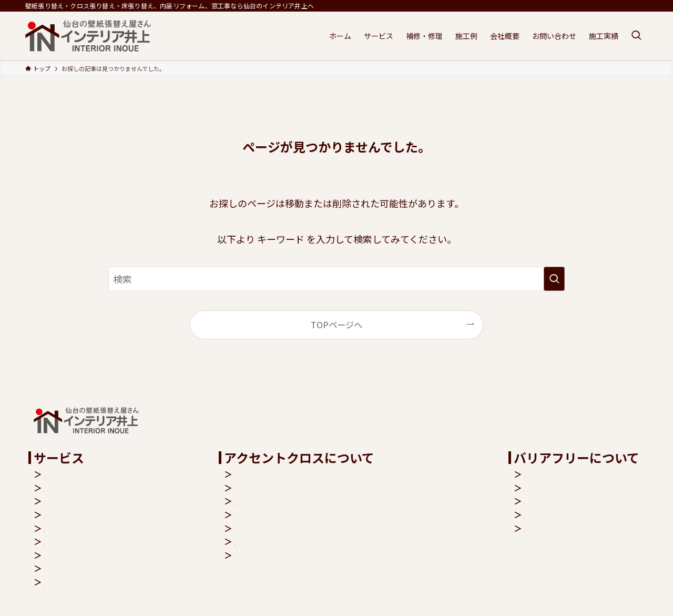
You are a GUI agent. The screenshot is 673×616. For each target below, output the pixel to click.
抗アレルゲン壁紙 (290, 514)
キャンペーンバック (82, 568)
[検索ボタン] (636, 36)
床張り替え (65, 488)
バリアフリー (69, 555)
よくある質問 (282, 555)
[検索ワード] (336, 279)
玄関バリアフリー (558, 488)
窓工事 (57, 501)
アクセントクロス (78, 528)
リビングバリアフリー (566, 528)
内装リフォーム (74, 474)
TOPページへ (336, 325)
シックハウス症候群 (294, 528)
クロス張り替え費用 (294, 541)
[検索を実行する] (554, 279)
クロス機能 (278, 474)
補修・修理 (65, 582)
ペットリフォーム (78, 541)
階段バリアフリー (558, 474)
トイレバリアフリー (562, 501)
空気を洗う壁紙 (286, 488)
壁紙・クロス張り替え (86, 514)
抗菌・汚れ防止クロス (299, 501)
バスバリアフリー (558, 514)
